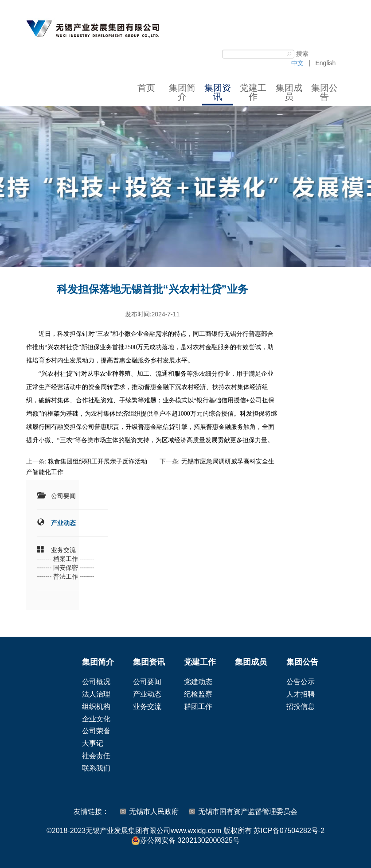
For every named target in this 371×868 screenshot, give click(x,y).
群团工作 (198, 706)
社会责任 (96, 756)
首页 (146, 88)
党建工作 (253, 92)
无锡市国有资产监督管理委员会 (248, 812)
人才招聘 (301, 694)
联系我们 (96, 768)
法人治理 (96, 694)
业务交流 (63, 550)
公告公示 (301, 682)
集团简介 (182, 92)
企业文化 (96, 719)
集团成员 (289, 92)
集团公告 (324, 92)
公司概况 (96, 682)
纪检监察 (198, 694)
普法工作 (66, 576)
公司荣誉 (96, 731)
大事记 (93, 743)
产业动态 (63, 523)
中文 (297, 63)
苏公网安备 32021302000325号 (185, 841)
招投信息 (301, 706)
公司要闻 (63, 496)
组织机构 (96, 706)
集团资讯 (218, 92)
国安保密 (66, 568)
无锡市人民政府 (154, 812)
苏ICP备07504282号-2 (289, 831)
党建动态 (198, 682)
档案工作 (66, 559)
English (325, 63)
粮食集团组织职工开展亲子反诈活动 (98, 461)
